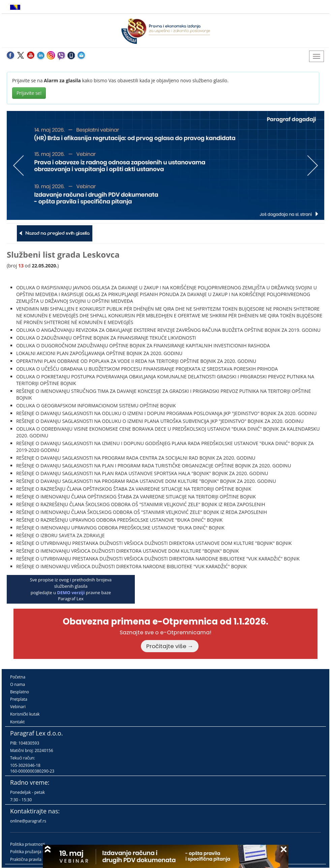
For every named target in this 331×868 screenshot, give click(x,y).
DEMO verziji (71, 592)
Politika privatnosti (28, 844)
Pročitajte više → (170, 646)
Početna (18, 677)
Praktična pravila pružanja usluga (41, 859)
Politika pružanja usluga (33, 852)
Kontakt (17, 722)
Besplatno (20, 692)
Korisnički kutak (25, 714)
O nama (18, 684)
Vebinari (18, 707)
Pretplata (19, 699)
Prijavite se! (29, 93)
